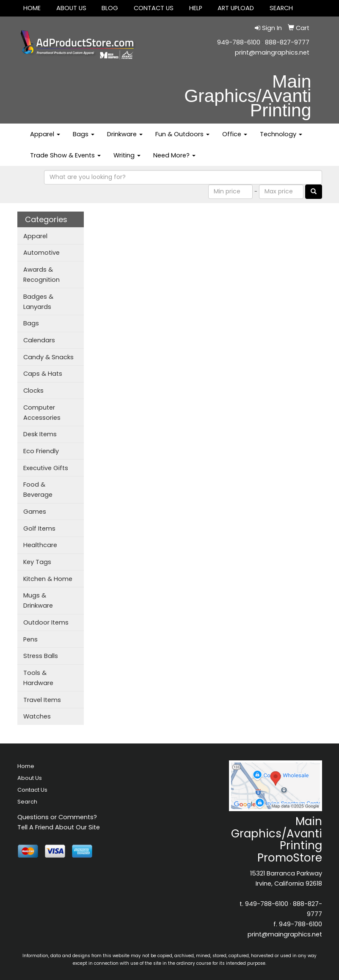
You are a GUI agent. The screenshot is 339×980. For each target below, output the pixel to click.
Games (35, 512)
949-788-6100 (239, 42)
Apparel (45, 134)
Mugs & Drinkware (38, 600)
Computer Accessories (42, 413)
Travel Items (42, 700)
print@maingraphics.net (272, 52)
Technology (281, 134)
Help (196, 8)
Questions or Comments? (57, 817)
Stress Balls (41, 656)
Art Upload (236, 8)
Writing (127, 155)
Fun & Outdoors (182, 134)
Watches (37, 716)
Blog (110, 8)
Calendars (39, 340)
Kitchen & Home (48, 579)
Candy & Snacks (48, 357)
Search (27, 802)
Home (32, 8)
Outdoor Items (46, 622)
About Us (71, 8)
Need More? (174, 155)
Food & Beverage (38, 490)
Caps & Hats (43, 374)
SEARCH (281, 8)
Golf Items (39, 529)
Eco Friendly (41, 451)
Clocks (33, 391)
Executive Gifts (46, 468)
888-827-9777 (287, 42)
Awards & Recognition (41, 275)
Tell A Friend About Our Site (59, 827)
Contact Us (154, 8)
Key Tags (37, 562)
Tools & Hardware (38, 678)
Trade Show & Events (65, 155)
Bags (84, 134)
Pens (30, 639)
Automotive (41, 253)
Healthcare (40, 545)
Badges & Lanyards (38, 302)
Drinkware (125, 134)
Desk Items (40, 434)
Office (235, 134)
